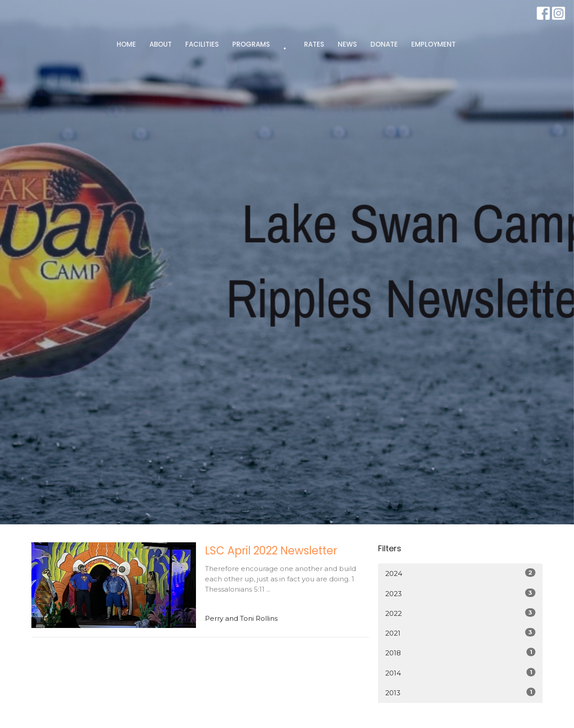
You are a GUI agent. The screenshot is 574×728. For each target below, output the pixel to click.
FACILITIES (202, 44)
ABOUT (161, 44)
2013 (460, 692)
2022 (460, 613)
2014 (460, 673)
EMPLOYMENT (433, 44)
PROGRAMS (251, 44)
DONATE (384, 44)
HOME (126, 44)
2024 (460, 573)
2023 (460, 593)
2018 (460, 652)
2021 (460, 633)
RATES (314, 44)
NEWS (347, 44)
